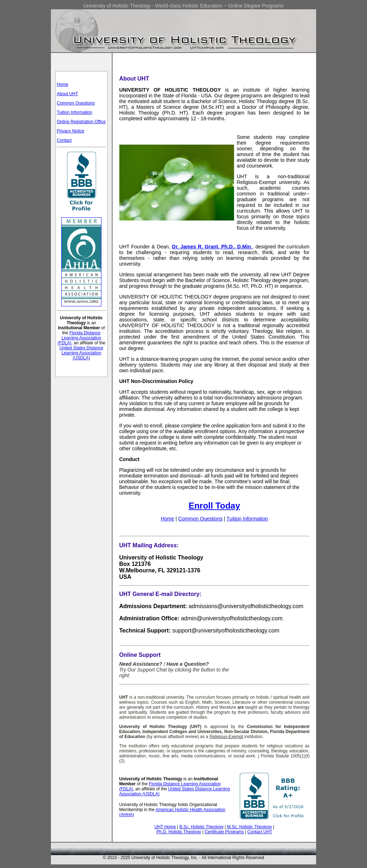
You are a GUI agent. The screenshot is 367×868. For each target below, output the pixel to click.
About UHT (68, 94)
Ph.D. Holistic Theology (179, 832)
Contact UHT (260, 832)
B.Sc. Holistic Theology (202, 827)
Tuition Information (75, 112)
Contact (64, 140)
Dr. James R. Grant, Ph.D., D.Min (211, 247)
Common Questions (76, 103)
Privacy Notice (71, 131)
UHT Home (165, 827)
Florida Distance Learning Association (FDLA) (79, 338)
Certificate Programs (224, 832)
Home (63, 84)
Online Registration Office (82, 122)
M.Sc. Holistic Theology (249, 827)
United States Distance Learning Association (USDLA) (81, 353)
